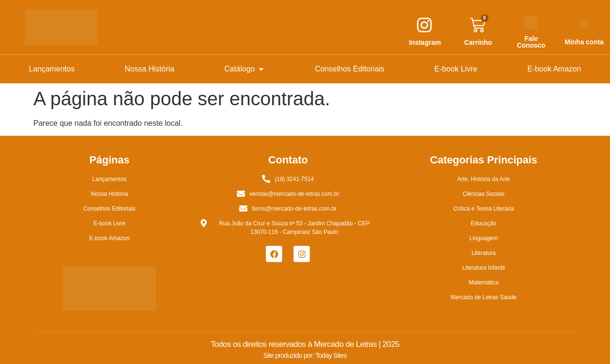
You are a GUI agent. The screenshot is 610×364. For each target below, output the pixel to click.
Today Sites (331, 355)
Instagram (425, 42)
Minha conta (584, 42)
